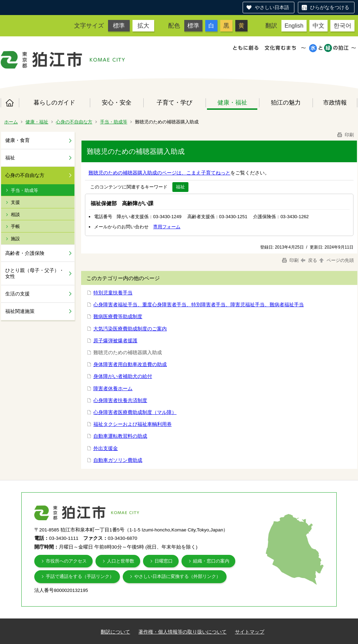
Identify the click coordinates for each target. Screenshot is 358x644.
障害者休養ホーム (113, 388)
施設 (15, 239)
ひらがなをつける (330, 7)
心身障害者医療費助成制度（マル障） (135, 412)
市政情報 (335, 102)
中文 (318, 26)
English (294, 26)
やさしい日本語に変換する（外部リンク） (177, 576)
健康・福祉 (232, 102)
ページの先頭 (336, 260)
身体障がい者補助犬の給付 (123, 376)
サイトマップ (250, 632)
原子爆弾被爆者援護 (115, 341)
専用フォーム (167, 227)
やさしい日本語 (272, 7)
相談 (15, 214)
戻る (309, 260)
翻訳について (115, 632)
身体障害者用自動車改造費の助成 (130, 364)
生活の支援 (17, 294)
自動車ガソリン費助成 (118, 460)
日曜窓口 (164, 561)
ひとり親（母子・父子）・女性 (35, 273)
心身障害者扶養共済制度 (120, 400)
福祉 (10, 158)
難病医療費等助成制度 (118, 316)
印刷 (345, 135)
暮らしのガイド (54, 102)
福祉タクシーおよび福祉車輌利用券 (133, 424)
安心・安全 (117, 102)
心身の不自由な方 (74, 122)
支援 (15, 202)
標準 (119, 26)
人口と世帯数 (121, 561)
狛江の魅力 (286, 102)
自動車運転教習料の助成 (120, 436)
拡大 (143, 26)
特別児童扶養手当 (113, 293)
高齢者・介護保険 (25, 253)
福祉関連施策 (20, 311)
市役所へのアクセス (66, 561)
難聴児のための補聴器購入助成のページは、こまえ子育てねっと (159, 173)
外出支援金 (106, 448)
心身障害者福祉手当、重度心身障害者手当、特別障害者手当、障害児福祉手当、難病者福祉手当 (199, 305)
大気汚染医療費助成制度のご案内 (130, 329)
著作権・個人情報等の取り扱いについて (182, 632)
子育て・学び (174, 102)
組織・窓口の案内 (211, 561)
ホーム (10, 103)
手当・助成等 (114, 122)
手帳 (15, 226)
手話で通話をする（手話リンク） (80, 576)
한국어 (342, 26)
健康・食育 (17, 140)
